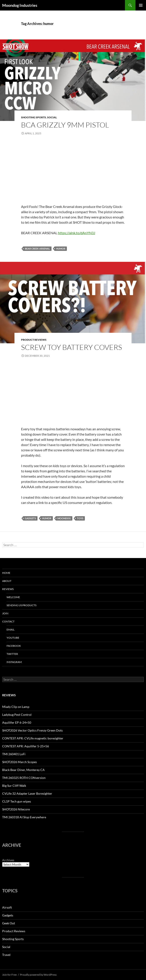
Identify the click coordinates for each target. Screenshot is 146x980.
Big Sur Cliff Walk (14, 786)
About (7, 581)
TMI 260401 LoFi (14, 754)
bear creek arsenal (37, 249)
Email (11, 630)
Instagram (14, 662)
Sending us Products (21, 605)
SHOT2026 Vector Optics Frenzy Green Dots (32, 730)
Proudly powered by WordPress (38, 975)
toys (80, 518)
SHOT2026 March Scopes (20, 762)
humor (61, 249)
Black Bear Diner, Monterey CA (23, 770)
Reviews (8, 589)
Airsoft (7, 907)
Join (5, 613)
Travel (6, 955)
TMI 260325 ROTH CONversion (24, 778)
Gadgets (8, 915)
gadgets (30, 518)
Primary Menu (141, 5)
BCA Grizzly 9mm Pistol (65, 125)
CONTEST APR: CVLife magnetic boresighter (33, 738)
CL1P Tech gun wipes (17, 801)
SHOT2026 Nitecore (16, 809)
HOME (6, 573)
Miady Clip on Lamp (16, 707)
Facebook (14, 646)
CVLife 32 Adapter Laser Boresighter (27, 793)
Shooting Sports (34, 117)
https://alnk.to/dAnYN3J (77, 233)
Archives (8, 860)
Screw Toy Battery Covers (71, 347)
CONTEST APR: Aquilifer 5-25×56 (26, 746)
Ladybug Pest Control (17, 715)
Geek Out (9, 923)
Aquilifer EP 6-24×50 (17, 722)
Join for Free (9, 975)
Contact (8, 621)
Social (52, 117)
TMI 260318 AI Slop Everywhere (24, 817)
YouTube (13, 638)
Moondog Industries (20, 5)
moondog (64, 518)
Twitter (12, 654)
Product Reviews (34, 340)
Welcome (13, 597)
